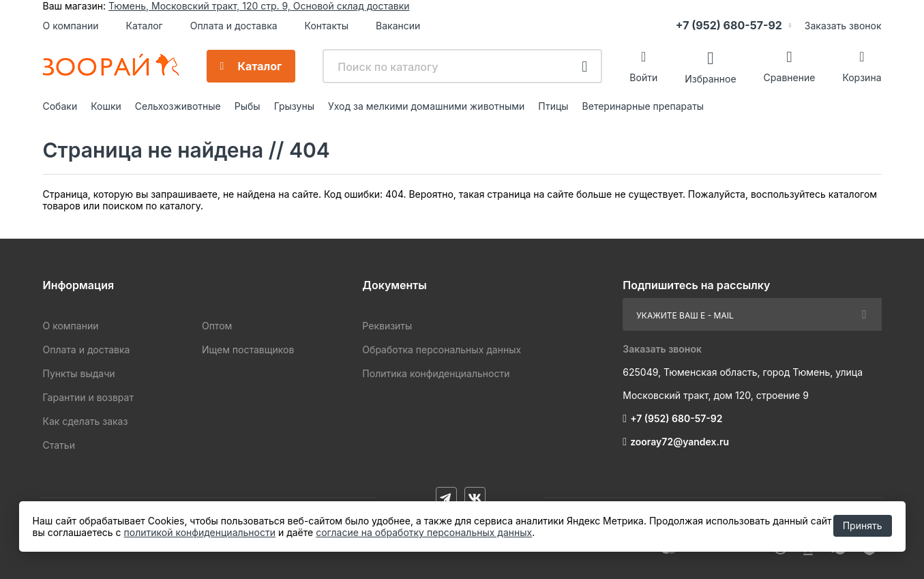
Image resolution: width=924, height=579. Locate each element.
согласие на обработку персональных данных (424, 532)
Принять (863, 525)
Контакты (327, 26)
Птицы (553, 106)
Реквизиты (387, 326)
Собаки (60, 106)
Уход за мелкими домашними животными (426, 106)
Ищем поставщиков (248, 350)
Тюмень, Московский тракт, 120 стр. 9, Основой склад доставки (259, 6)
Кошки (106, 106)
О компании (71, 26)
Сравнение (790, 77)
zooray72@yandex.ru (680, 442)
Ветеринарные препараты (643, 106)
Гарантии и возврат (88, 397)
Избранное (710, 78)
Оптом (217, 326)
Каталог (144, 26)
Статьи (59, 445)
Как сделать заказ (86, 421)
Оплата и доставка (234, 26)
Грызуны (294, 106)
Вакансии (398, 26)
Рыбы (248, 106)
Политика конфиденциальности (436, 373)
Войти (643, 77)
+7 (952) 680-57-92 (729, 25)
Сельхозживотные (178, 106)
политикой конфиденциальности (200, 532)
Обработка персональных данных (442, 350)
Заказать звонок (843, 26)
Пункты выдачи (79, 373)
